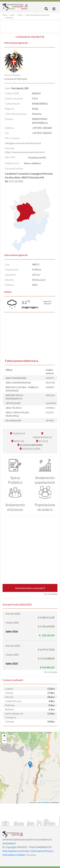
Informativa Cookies (14, 855)
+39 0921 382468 (42, 128)
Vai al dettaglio (51, 594)
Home (5, 15)
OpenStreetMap (43, 802)
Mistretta (9, 18)
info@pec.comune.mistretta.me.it (23, 143)
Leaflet (31, 802)
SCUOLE (43, 441)
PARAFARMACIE (42, 437)
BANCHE (19, 441)
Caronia (10, 721)
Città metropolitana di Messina (37, 15)
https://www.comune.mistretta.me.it (25, 152)
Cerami (9, 693)
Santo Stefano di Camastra (14, 715)
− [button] (4, 741)
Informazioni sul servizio (16, 851)
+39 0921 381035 (42, 133)
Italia (12, 15)
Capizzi (9, 689)
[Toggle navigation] (46, 9)
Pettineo (10, 705)
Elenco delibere (32, 163)
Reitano (9, 709)
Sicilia (20, 15)
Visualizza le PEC (37, 157)
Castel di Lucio (13, 701)
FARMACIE (19, 433)
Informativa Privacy (42, 851)
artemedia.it (9, 843)
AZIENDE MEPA (31, 449)
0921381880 (16, 181)
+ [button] (4, 736)
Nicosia (9, 697)
